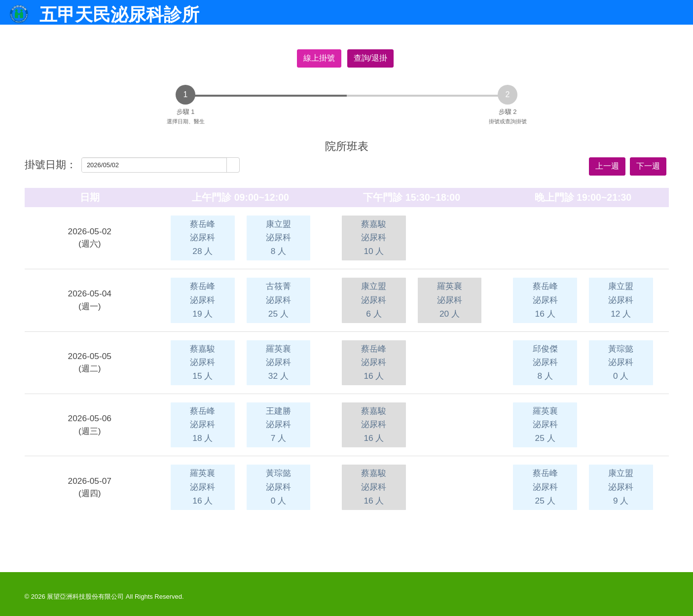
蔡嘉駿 (374, 237)
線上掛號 (319, 58)
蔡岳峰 (202, 237)
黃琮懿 (621, 362)
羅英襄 (450, 300)
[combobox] (155, 165)
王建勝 (278, 424)
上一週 (607, 166)
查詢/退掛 (370, 58)
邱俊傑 (545, 362)
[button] (233, 165)
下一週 (648, 166)
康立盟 (278, 237)
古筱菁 (278, 300)
